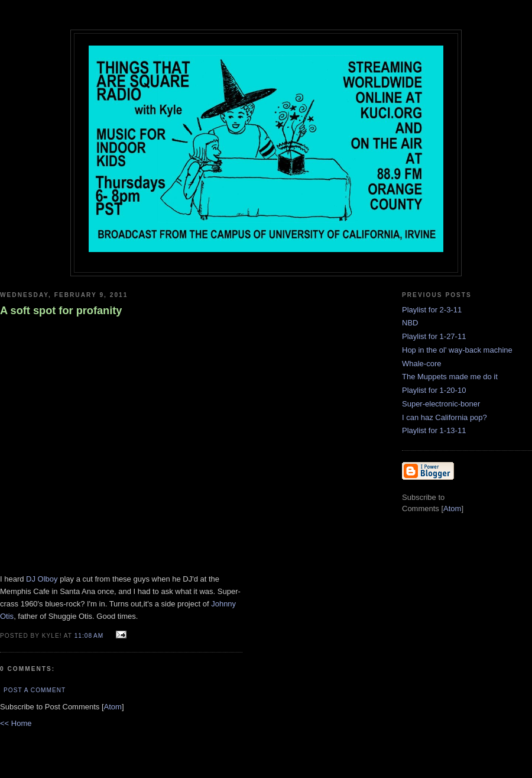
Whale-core (421, 364)
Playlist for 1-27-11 (434, 336)
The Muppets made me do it (450, 377)
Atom (113, 707)
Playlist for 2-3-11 (432, 310)
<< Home (16, 723)
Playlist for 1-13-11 (434, 430)
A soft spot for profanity (61, 311)
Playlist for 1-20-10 (434, 390)
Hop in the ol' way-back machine (457, 350)
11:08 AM (90, 636)
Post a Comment (35, 690)
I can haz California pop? (445, 417)
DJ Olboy (42, 579)
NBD (410, 323)
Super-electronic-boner (441, 404)
